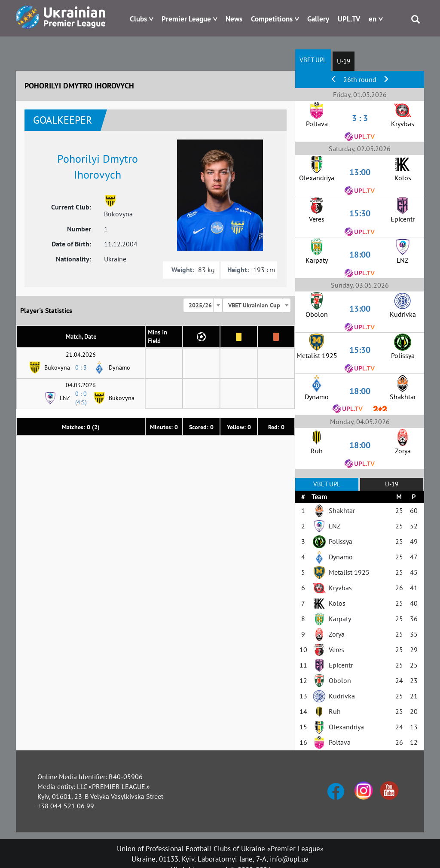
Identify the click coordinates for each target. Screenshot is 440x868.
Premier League (186, 19)
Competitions (272, 19)
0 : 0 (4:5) (81, 398)
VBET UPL (313, 60)
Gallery (318, 19)
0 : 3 (81, 367)
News (234, 19)
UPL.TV (349, 19)
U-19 (344, 61)
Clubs (138, 19)
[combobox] (203, 305)
